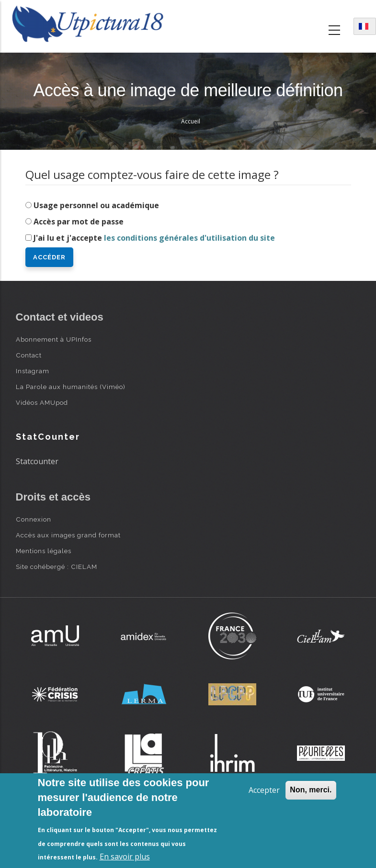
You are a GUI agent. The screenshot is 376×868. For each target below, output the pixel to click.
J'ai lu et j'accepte (154, 238)
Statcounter (37, 461)
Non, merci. (311, 790)
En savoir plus (125, 857)
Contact (29, 355)
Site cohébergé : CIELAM (57, 567)
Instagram (33, 371)
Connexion (34, 519)
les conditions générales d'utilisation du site (189, 238)
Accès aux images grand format (68, 535)
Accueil (191, 121)
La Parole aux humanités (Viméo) (71, 387)
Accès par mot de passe (79, 222)
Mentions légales (44, 551)
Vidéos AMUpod (42, 402)
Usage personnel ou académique (96, 205)
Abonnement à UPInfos (54, 339)
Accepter (264, 790)
